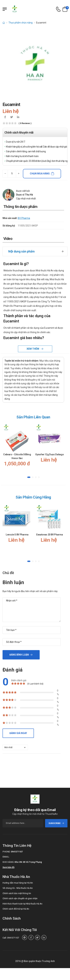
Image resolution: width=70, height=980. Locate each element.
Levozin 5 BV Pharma (17, 535)
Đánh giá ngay (18, 733)
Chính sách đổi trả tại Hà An (16, 909)
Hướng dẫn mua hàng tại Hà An (18, 883)
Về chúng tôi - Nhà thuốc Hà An (18, 888)
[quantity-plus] (19, 174)
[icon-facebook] (5, 117)
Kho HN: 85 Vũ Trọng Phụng (28, 862)
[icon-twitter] (12, 117)
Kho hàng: (8, 862)
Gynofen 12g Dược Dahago (49, 454)
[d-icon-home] (4, 23)
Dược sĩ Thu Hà (24, 195)
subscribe (56, 823)
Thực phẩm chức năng (21, 23)
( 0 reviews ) (25, 123)
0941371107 (17, 852)
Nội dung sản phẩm (21, 251)
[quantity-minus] (5, 174)
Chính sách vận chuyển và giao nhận (20, 898)
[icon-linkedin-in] (18, 117)
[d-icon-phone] (58, 9)
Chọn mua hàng (40, 174)
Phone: (6, 852)
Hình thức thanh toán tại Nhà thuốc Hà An (22, 904)
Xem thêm (33, 349)
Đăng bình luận (19, 655)
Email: (6, 857)
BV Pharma (24, 218)
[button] (29, 477)
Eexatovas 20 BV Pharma (49, 535)
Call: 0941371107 (11, 938)
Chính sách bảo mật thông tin (17, 893)
